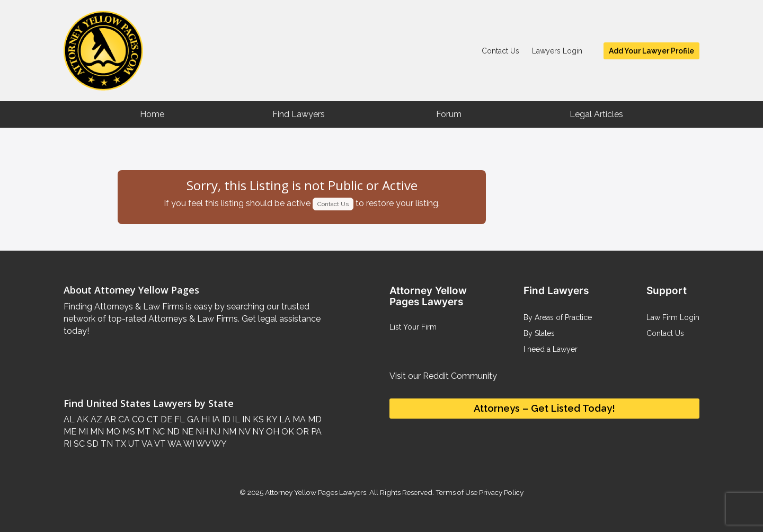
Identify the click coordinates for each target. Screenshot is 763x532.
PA (315, 432)
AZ (95, 419)
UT (133, 444)
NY (257, 432)
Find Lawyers (299, 114)
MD (314, 419)
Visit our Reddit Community (443, 376)
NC (158, 432)
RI (68, 444)
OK (287, 432)
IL (235, 419)
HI (205, 419)
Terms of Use (456, 492)
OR (301, 432)
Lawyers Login (557, 51)
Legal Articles (596, 114)
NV (243, 432)
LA (284, 419)
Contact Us (500, 51)
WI (188, 444)
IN (245, 419)
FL (179, 419)
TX (119, 444)
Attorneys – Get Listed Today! (544, 408)
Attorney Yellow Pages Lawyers (316, 492)
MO (112, 432)
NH (201, 432)
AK (82, 419)
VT (159, 444)
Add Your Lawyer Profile (651, 51)
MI (82, 432)
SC (78, 444)
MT (143, 432)
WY (219, 444)
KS (257, 419)
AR (109, 419)
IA (215, 419)
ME (70, 432)
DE (165, 419)
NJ (214, 432)
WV (202, 444)
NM (228, 432)
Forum (449, 114)
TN (106, 444)
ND (172, 432)
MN (96, 432)
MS (128, 432)
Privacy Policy (500, 492)
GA (192, 419)
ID (225, 419)
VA (146, 444)
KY (270, 419)
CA (123, 419)
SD (92, 444)
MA (298, 419)
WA (174, 444)
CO (137, 419)
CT (152, 419)
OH (272, 432)
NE (187, 432)
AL (69, 419)
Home (152, 114)
